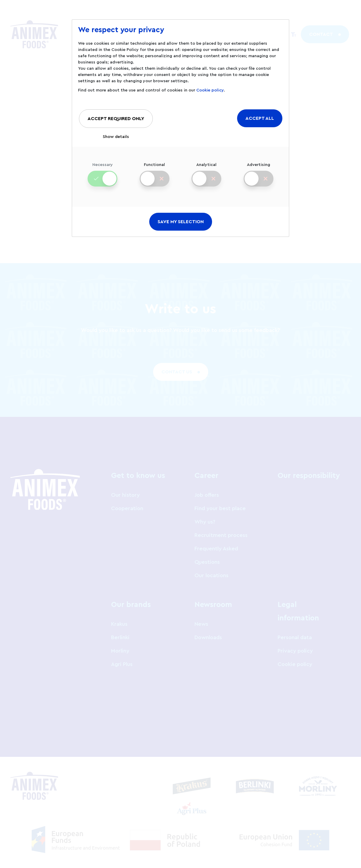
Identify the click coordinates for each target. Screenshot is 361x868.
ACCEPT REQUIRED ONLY (116, 119)
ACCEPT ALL (260, 118)
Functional (154, 170)
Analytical (206, 170)
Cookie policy (210, 90)
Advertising (259, 170)
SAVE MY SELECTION (181, 222)
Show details (116, 137)
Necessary (103, 170)
